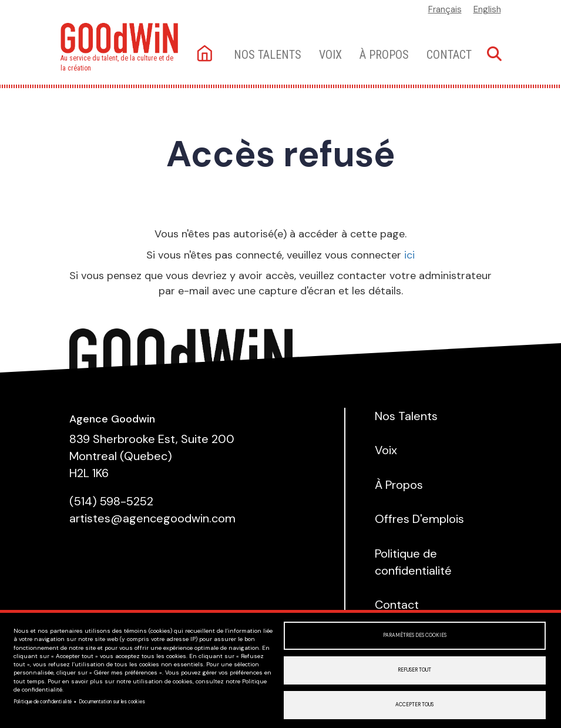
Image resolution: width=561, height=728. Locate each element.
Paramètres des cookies (415, 635)
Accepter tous (414, 705)
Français (445, 9)
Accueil (206, 54)
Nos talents (268, 55)
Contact (449, 55)
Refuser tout (414, 670)
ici (409, 255)
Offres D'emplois (419, 519)
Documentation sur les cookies (112, 702)
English (487, 9)
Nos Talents (406, 416)
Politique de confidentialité (43, 702)
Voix (330, 55)
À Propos (384, 55)
